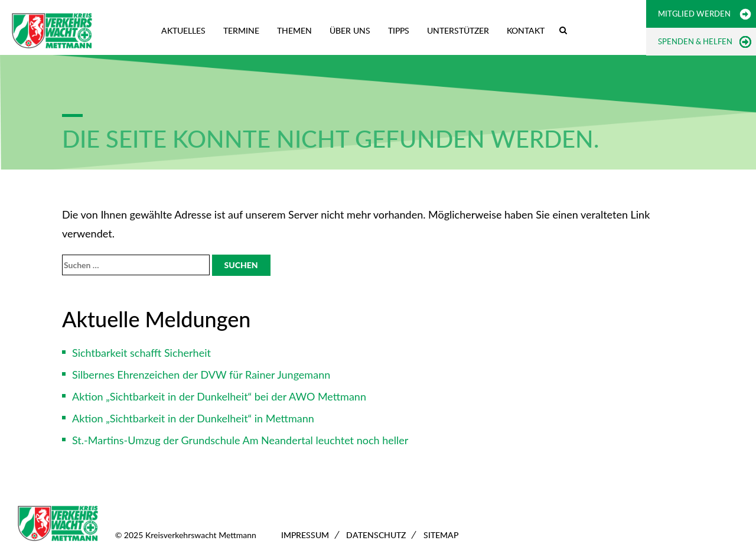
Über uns (350, 30)
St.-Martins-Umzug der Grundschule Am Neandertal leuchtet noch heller (240, 440)
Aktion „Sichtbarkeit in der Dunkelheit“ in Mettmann (193, 418)
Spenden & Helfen (695, 41)
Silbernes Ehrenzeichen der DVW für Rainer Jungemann (201, 375)
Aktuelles (183, 30)
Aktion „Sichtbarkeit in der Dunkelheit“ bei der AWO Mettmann (219, 396)
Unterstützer (458, 30)
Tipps (399, 30)
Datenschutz (376, 535)
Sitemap (441, 535)
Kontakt (526, 30)
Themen (294, 30)
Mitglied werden (694, 14)
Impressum (305, 535)
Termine (241, 30)
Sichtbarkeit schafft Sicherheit (141, 353)
